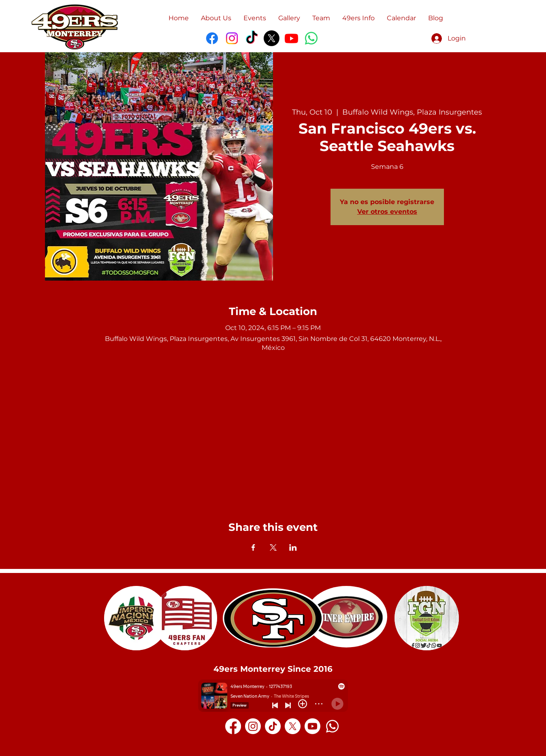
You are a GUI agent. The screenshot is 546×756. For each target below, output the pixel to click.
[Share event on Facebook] (253, 547)
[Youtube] (291, 38)
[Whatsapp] (332, 726)
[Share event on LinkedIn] (293, 547)
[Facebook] (212, 38)
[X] (272, 38)
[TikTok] (252, 38)
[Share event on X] (273, 547)
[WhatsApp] (311, 38)
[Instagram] (232, 38)
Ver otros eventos (387, 212)
